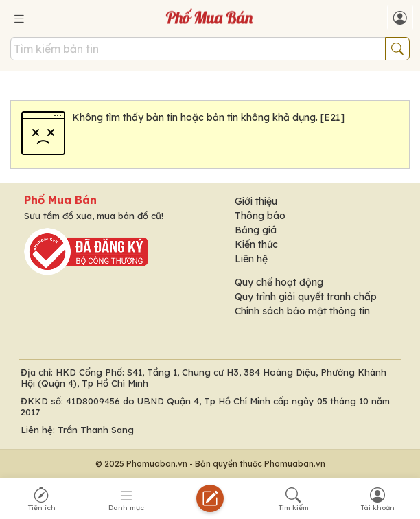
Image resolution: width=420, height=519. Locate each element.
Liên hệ (251, 259)
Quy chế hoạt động (279, 282)
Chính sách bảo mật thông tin (302, 311)
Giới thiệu (256, 201)
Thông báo (260, 216)
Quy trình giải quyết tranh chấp (306, 297)
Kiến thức (256, 244)
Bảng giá (256, 230)
